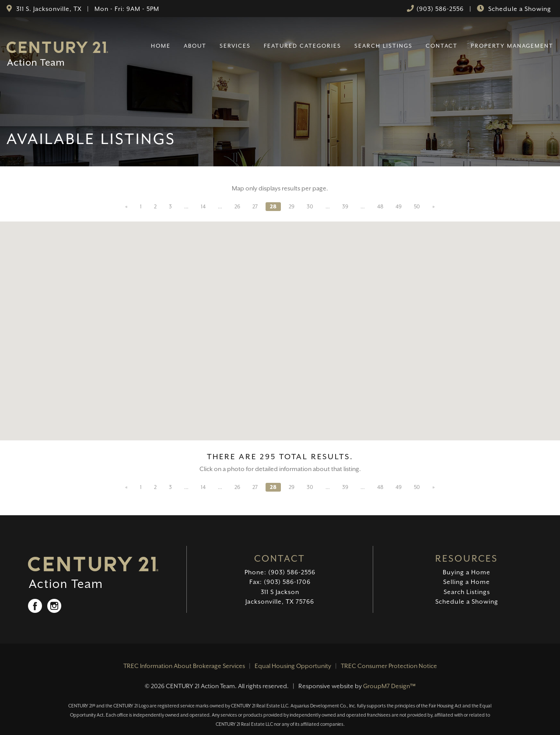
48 (380, 207)
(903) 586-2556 (440, 9)
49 (399, 207)
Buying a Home (467, 572)
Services (235, 46)
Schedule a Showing (519, 9)
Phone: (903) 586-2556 (280, 572)
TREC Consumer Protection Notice (389, 666)
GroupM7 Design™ (389, 686)
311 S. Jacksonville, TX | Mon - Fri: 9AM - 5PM (87, 9)
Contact (442, 46)
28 (273, 207)
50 (417, 207)
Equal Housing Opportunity (293, 666)
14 (203, 207)
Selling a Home (467, 582)
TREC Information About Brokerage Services (184, 666)
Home (161, 46)
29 (292, 207)
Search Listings (383, 46)
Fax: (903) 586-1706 (280, 582)
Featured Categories (303, 46)
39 (345, 207)
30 (310, 207)
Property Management (512, 46)
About (195, 46)
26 (237, 207)
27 (255, 207)
